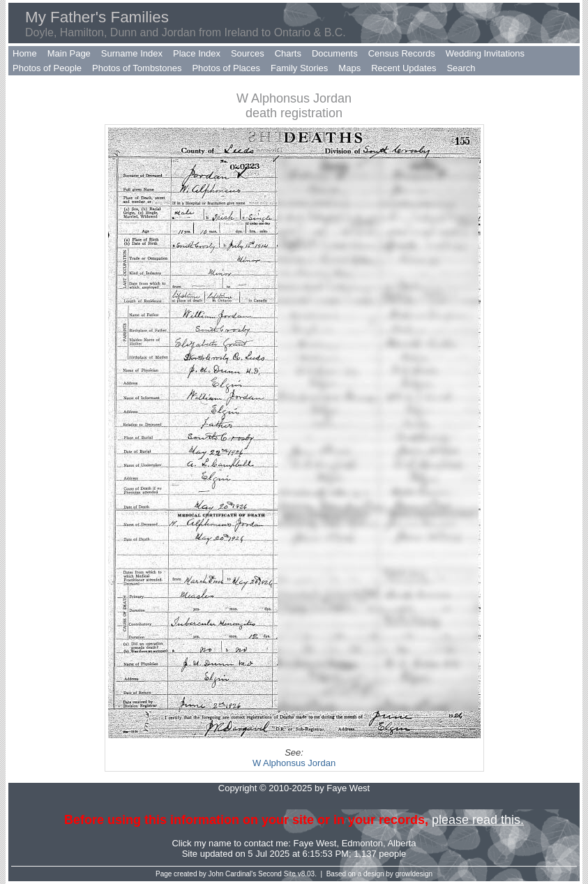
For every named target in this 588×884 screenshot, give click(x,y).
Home (25, 53)
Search (461, 68)
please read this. (478, 820)
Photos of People (47, 68)
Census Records (402, 53)
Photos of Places (226, 68)
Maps (349, 68)
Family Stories (299, 68)
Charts (288, 53)
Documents (335, 53)
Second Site (277, 874)
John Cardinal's (233, 874)
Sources (248, 53)
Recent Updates (404, 68)
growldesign (414, 874)
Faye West (315, 843)
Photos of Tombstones (137, 68)
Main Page (69, 53)
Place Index (197, 53)
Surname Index (132, 53)
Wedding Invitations (485, 53)
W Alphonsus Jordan (294, 763)
